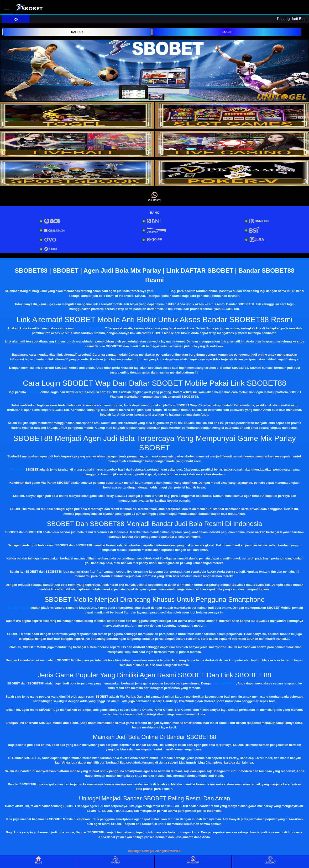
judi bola (33, 392)
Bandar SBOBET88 (91, 328)
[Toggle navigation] (7, 8)
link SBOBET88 (225, 683)
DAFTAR (77, 32)
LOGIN (227, 32)
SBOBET (161, 291)
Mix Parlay (17, 469)
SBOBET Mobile (18, 608)
